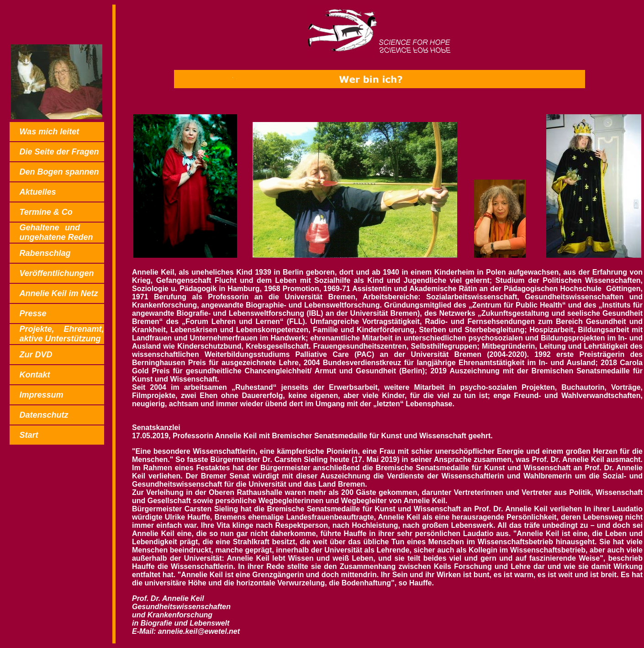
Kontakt (34, 375)
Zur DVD (36, 355)
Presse (33, 313)
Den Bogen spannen (59, 172)
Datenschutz (44, 415)
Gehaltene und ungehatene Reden (57, 232)
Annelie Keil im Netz (58, 293)
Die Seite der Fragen (59, 152)
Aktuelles (37, 192)
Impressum (41, 395)
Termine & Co (46, 212)
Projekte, (57, 334)
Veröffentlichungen (56, 273)
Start (29, 435)
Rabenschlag (45, 253)
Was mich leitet (49, 132)
